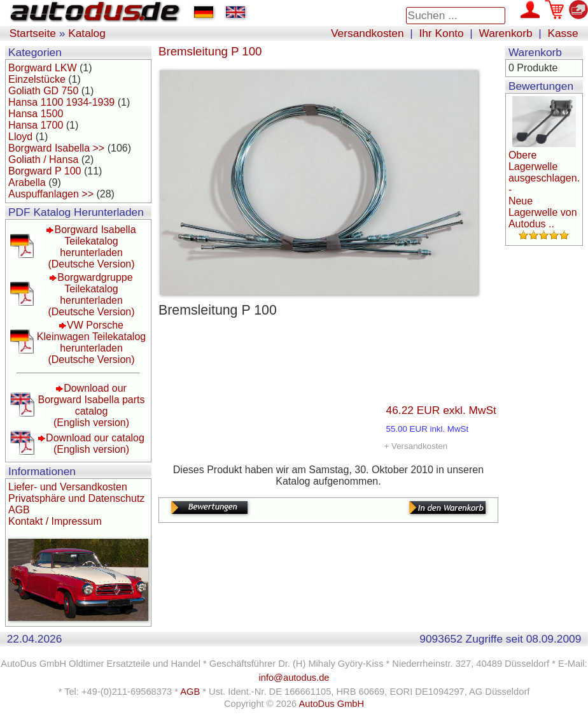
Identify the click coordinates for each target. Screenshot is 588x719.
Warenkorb (506, 33)
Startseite (33, 33)
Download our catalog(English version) (95, 444)
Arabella (27, 182)
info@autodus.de (294, 678)
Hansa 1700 (36, 125)
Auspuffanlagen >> (51, 194)
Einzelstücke (37, 79)
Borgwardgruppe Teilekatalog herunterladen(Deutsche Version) (91, 295)
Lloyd (20, 137)
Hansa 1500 (36, 114)
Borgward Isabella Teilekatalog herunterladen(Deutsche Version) (92, 247)
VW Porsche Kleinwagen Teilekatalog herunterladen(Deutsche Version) (91, 342)
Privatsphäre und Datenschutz (76, 498)
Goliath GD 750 (43, 91)
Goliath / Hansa (43, 160)
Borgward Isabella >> (56, 148)
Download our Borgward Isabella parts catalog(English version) (91, 405)
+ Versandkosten (416, 446)
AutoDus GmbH (331, 704)
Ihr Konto (441, 33)
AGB (19, 510)
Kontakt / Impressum (55, 521)
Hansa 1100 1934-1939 (61, 102)
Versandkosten (367, 33)
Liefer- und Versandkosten (68, 487)
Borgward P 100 (45, 171)
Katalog (87, 33)
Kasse (563, 33)
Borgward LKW (43, 68)
